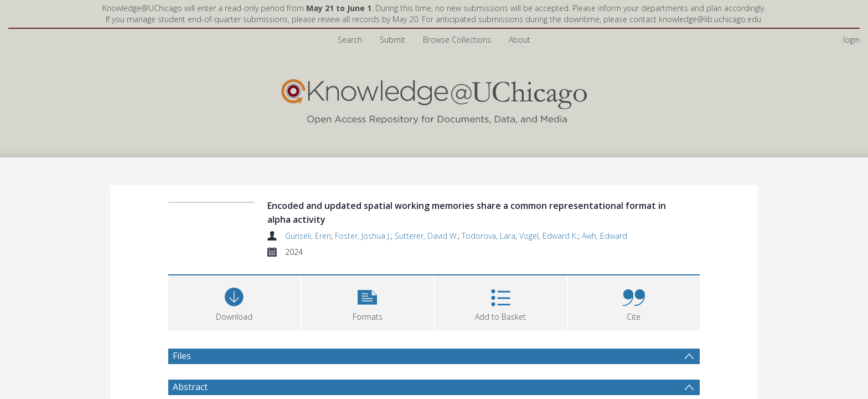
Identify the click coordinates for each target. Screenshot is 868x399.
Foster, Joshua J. (363, 207)
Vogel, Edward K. (549, 207)
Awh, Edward (604, 207)
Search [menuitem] (350, 11)
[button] (368, 273)
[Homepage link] (434, 70)
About (520, 11)
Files (182, 327)
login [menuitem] (851, 11)
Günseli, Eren (308, 207)
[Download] (234, 273)
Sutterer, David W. (426, 207)
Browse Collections (457, 11)
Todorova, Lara (489, 207)
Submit (392, 11)
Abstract (190, 358)
